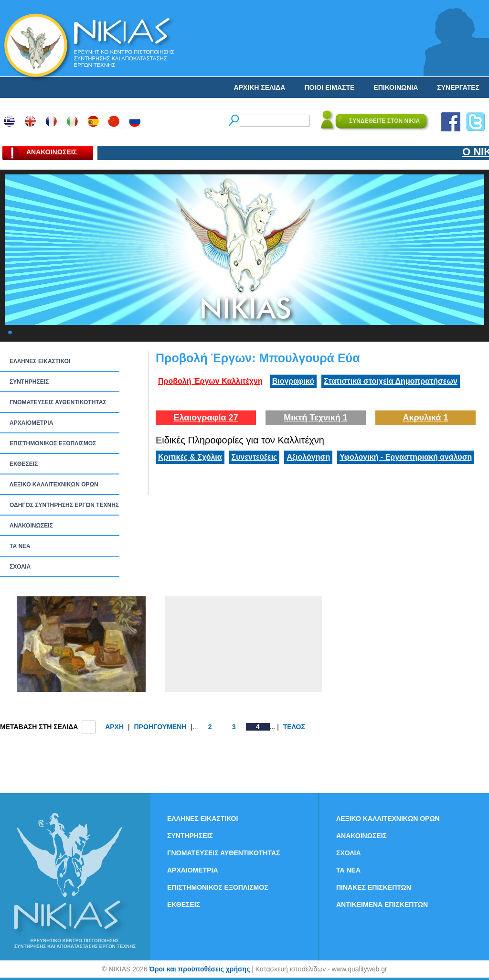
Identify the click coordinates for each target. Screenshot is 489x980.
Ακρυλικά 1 (425, 418)
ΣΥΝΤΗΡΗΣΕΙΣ (29, 382)
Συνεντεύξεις (255, 457)
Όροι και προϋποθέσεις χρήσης (199, 969)
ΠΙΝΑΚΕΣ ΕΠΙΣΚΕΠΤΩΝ (374, 887)
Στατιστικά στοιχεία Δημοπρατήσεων (391, 381)
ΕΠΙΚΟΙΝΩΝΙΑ (396, 87)
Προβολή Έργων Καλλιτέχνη (210, 381)
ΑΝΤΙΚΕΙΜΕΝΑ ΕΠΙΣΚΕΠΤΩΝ (382, 905)
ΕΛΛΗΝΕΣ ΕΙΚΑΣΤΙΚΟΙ (40, 361)
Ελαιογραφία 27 (206, 418)
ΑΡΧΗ (114, 727)
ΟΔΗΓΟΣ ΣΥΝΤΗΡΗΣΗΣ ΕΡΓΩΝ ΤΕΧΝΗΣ (64, 505)
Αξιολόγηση (308, 457)
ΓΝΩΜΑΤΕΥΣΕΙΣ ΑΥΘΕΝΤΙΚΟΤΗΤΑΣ (58, 402)
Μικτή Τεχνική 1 (316, 418)
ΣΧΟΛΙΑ (20, 567)
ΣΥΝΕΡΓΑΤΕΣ (458, 87)
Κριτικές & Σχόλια (190, 457)
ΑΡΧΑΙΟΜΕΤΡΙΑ (31, 423)
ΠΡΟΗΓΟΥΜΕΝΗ (160, 727)
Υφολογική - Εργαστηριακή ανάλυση (406, 457)
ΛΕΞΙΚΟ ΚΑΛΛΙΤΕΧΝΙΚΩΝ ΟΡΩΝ (54, 485)
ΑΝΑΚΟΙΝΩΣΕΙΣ (31, 526)
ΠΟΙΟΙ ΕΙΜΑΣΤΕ (329, 87)
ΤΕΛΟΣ (294, 727)
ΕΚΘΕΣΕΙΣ (24, 464)
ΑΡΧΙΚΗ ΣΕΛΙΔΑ (260, 87)
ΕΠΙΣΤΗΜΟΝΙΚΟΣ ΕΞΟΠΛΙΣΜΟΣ (53, 443)
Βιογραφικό (293, 381)
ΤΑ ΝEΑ (20, 546)
